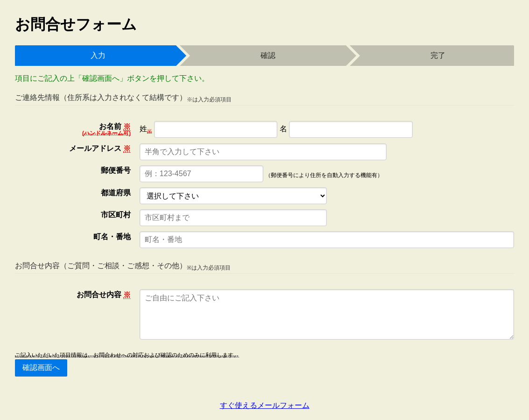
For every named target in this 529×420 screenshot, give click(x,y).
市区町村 (116, 215)
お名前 (106, 129)
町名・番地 (112, 237)
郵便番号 (116, 170)
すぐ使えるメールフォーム (265, 405)
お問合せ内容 (104, 295)
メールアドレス (100, 149)
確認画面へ (41, 367)
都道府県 (116, 193)
